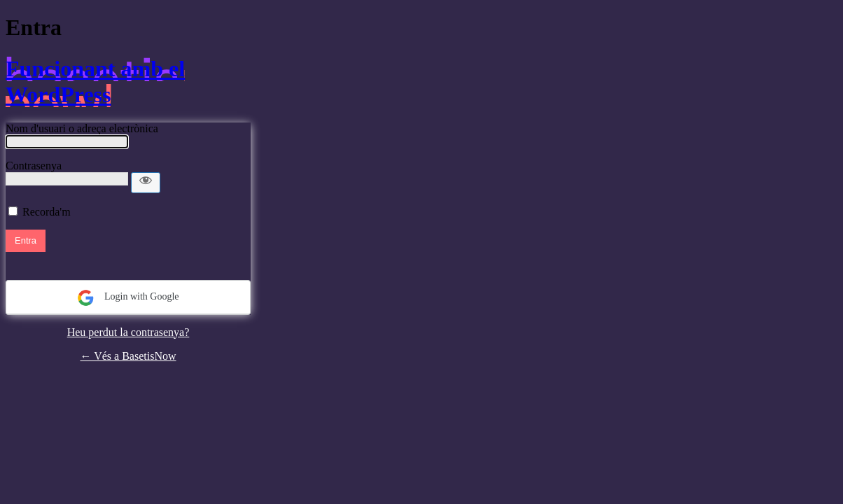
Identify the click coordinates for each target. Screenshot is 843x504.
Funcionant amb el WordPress (95, 82)
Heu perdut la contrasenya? (128, 332)
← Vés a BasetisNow (128, 356)
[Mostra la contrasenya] (146, 183)
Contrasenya (34, 166)
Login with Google (128, 298)
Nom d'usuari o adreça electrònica (82, 128)
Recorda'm (47, 212)
